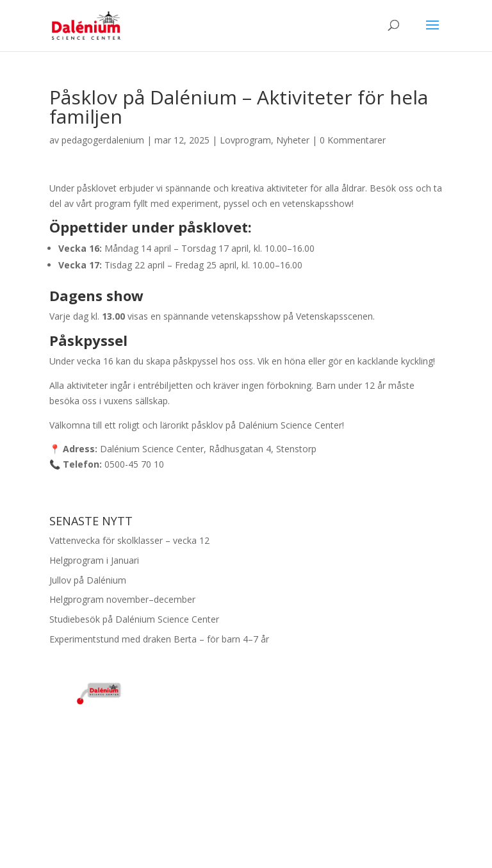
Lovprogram (245, 140)
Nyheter (293, 140)
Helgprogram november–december (122, 599)
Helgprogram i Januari (94, 560)
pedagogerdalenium (103, 140)
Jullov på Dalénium (88, 580)
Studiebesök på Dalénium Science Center (134, 619)
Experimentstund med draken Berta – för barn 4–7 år (159, 639)
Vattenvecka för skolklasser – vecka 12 (129, 540)
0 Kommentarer (353, 140)
